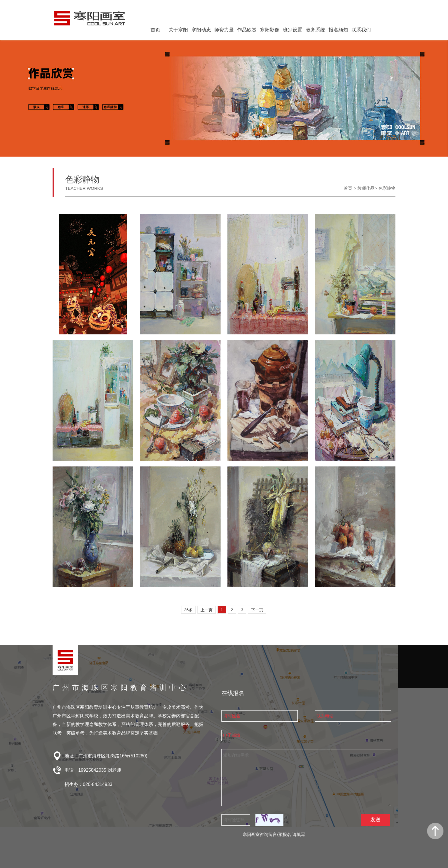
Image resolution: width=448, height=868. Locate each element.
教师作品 (366, 188)
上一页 (207, 610)
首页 (155, 30)
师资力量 (224, 30)
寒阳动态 (201, 30)
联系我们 (361, 30)
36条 (189, 610)
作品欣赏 (247, 30)
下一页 (257, 610)
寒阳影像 (270, 30)
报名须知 (338, 30)
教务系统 (315, 30)
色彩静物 (387, 188)
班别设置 (293, 30)
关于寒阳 (178, 30)
